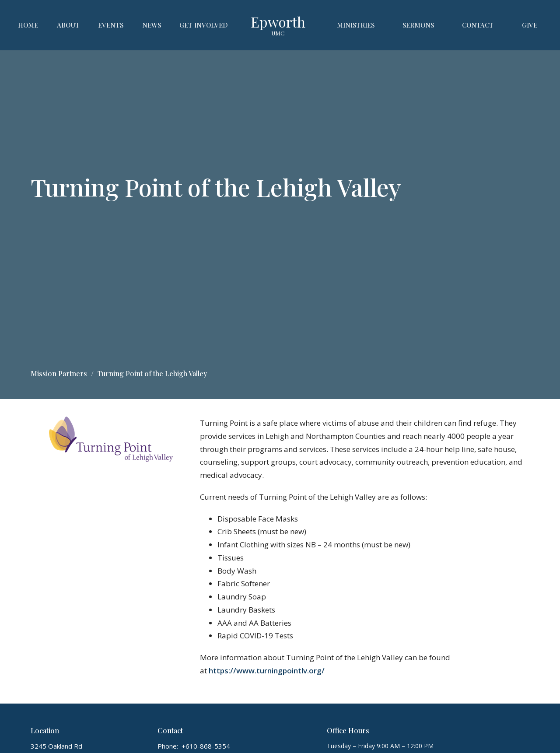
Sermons (418, 25)
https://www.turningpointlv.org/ (267, 671)
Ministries (356, 25)
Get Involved (204, 25)
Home (28, 25)
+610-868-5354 (206, 746)
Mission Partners (59, 373)
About (68, 25)
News (152, 25)
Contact (478, 25)
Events (111, 25)
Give (530, 25)
